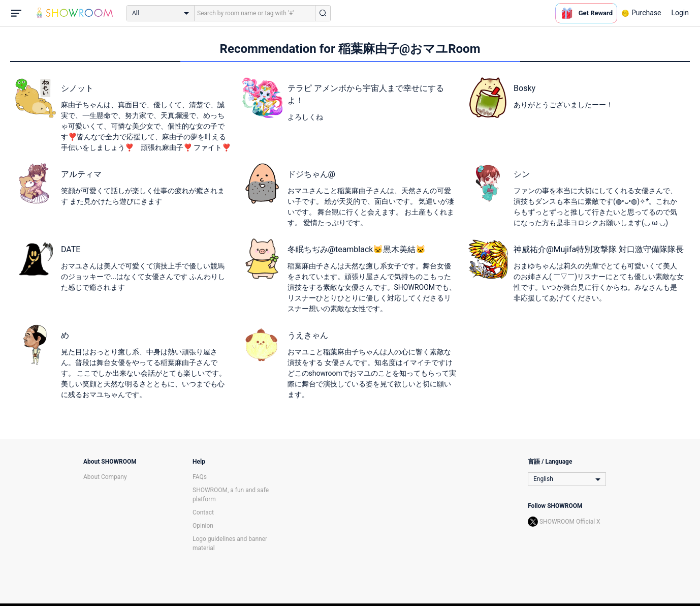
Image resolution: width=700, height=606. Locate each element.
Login (680, 13)
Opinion (203, 526)
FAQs (200, 477)
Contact (203, 512)
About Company (105, 477)
